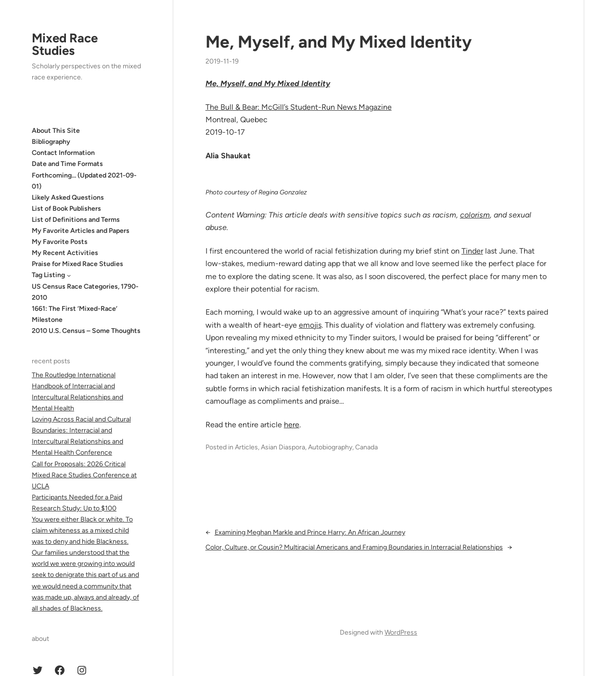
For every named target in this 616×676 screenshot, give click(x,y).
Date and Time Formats (67, 164)
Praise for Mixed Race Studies (77, 264)
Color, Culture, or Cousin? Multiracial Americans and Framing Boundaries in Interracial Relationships (354, 547)
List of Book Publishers (66, 209)
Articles (246, 447)
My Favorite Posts (60, 242)
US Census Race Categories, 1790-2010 (85, 292)
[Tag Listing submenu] (69, 275)
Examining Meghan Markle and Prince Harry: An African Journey (310, 532)
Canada (366, 447)
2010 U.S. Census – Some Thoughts (86, 331)
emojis (310, 325)
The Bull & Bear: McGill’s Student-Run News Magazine (299, 107)
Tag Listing (48, 275)
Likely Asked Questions (68, 198)
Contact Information (63, 153)
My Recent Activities (65, 253)
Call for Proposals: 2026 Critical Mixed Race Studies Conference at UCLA (84, 475)
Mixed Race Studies (65, 44)
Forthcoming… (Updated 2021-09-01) (84, 181)
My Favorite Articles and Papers (81, 231)
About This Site (56, 131)
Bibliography (51, 142)
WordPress (401, 632)
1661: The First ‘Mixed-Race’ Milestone (75, 314)
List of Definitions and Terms (76, 220)
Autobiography (330, 447)
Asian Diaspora (283, 447)
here (292, 425)
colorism (475, 215)
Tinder (472, 251)
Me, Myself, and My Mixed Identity (339, 42)
